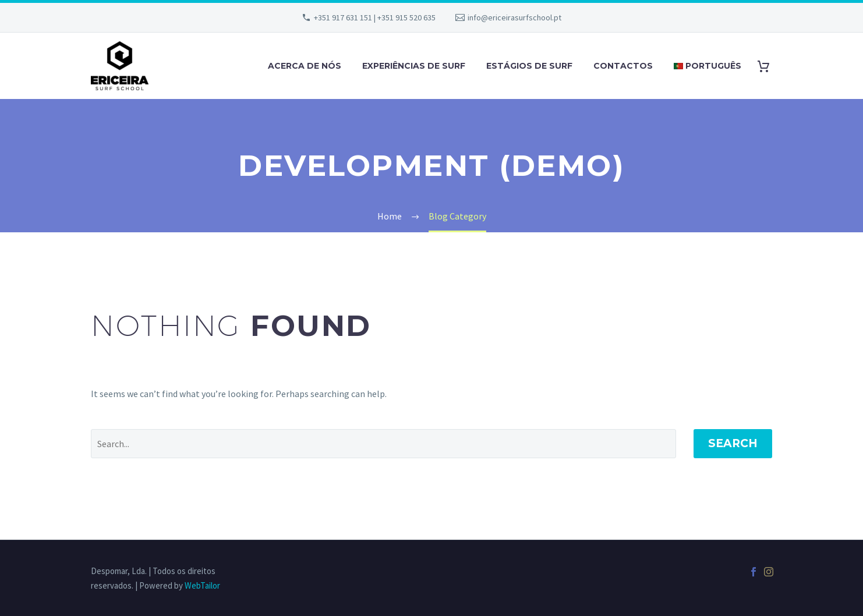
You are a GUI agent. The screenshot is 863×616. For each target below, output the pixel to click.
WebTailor (202, 585)
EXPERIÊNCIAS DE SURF (414, 66)
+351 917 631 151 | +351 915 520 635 (375, 17)
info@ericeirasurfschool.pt (514, 17)
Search (733, 443)
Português (708, 66)
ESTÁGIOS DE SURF (529, 66)
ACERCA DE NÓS (305, 66)
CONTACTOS (623, 66)
